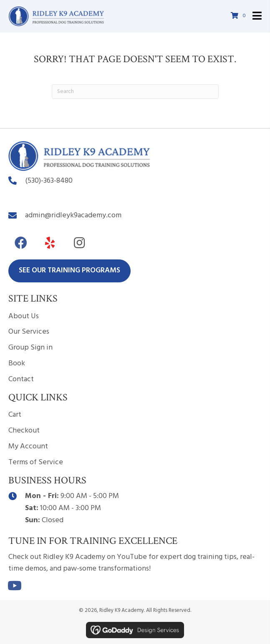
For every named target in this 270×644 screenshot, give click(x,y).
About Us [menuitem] (24, 316)
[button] (21, 243)
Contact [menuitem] (21, 379)
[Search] (135, 92)
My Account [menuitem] (28, 447)
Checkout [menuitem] (24, 431)
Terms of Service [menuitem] (36, 462)
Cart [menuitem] (15, 415)
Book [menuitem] (17, 364)
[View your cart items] (240, 16)
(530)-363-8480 (49, 181)
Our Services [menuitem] (29, 332)
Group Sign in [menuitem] (30, 348)
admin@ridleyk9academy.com (73, 215)
